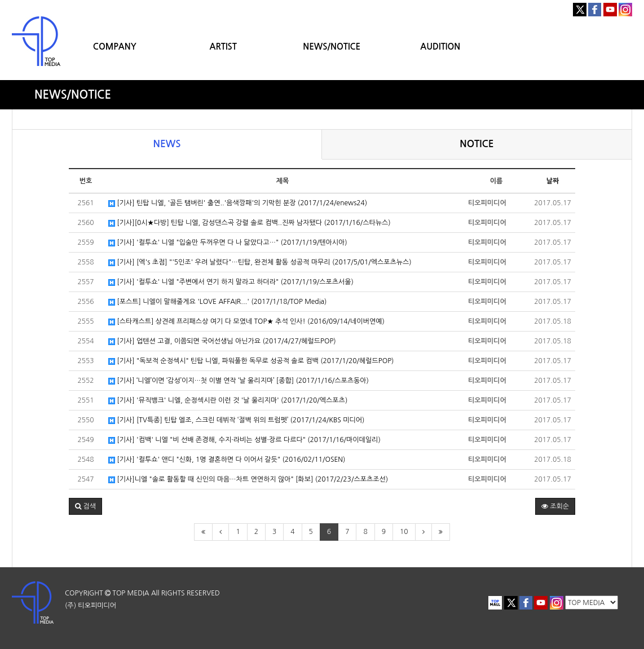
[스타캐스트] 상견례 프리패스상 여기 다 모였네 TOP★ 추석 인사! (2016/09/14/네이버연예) (246, 322)
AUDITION (440, 47)
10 (404, 532)
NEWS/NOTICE (332, 47)
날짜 (553, 181)
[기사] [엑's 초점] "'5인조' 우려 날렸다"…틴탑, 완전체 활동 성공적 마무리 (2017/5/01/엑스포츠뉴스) (260, 262)
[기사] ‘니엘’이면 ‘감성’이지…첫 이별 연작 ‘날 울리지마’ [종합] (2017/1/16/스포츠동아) (239, 381)
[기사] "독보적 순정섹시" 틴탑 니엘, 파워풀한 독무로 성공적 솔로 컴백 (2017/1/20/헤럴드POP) (251, 361)
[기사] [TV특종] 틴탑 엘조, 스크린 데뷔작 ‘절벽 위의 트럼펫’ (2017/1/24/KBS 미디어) (236, 420)
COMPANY (115, 47)
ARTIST (223, 47)
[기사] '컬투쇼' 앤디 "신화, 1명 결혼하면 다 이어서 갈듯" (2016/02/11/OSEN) (227, 460)
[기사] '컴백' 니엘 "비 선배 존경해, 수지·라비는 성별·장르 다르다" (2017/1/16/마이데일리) (244, 440)
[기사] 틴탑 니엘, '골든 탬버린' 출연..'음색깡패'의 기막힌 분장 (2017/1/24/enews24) (238, 203)
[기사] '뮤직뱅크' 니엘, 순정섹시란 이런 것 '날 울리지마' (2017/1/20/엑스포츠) (228, 401)
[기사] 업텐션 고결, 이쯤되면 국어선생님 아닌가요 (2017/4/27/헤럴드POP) (222, 341)
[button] (85, 506)
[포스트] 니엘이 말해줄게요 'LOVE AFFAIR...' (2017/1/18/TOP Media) (217, 302)
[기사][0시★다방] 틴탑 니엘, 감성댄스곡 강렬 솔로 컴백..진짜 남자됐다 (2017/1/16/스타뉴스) (250, 223)
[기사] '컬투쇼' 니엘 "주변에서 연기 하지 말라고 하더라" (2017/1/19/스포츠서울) (231, 282)
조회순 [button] (555, 506)
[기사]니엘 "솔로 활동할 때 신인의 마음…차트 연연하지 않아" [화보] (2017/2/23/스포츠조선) (248, 480)
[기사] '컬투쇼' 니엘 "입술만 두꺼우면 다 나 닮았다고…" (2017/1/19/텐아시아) (228, 243)
